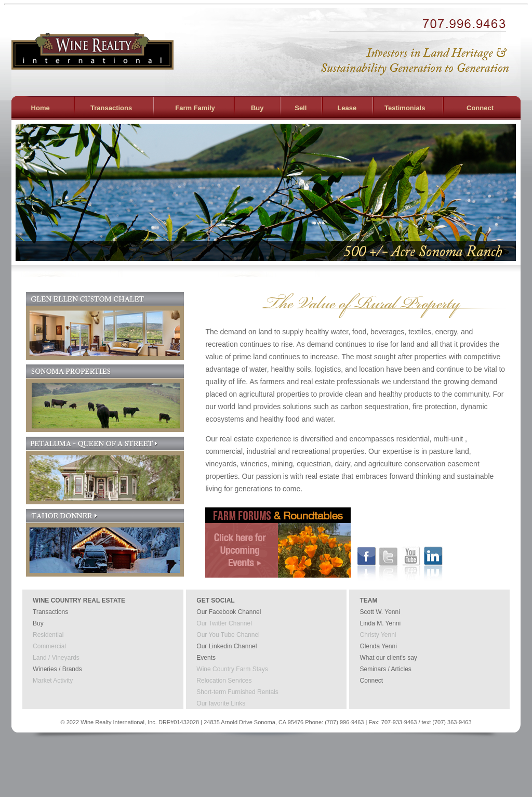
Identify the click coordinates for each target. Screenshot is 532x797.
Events (206, 658)
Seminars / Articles (385, 669)
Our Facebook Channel (229, 612)
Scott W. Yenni (380, 612)
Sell (301, 108)
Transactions (111, 108)
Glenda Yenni (378, 646)
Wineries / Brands (57, 669)
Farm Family (195, 108)
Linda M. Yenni (380, 623)
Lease (347, 108)
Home (41, 108)
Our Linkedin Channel (227, 646)
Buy (257, 108)
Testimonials (405, 108)
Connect (480, 108)
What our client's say (388, 658)
